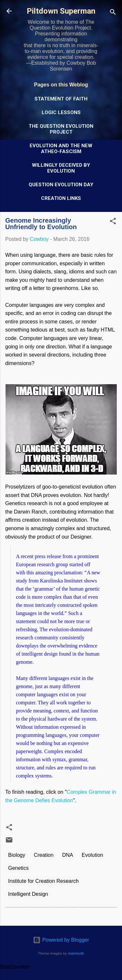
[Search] (113, 13)
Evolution (92, 855)
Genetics (18, 868)
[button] (113, 222)
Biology (17, 855)
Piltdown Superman (61, 11)
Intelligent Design (28, 894)
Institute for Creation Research (43, 881)
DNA (68, 855)
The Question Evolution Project (61, 129)
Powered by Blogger (61, 940)
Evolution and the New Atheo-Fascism (61, 149)
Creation (44, 855)
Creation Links (61, 198)
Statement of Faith (61, 99)
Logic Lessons (61, 112)
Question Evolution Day (61, 185)
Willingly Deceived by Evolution (61, 168)
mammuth (76, 953)
